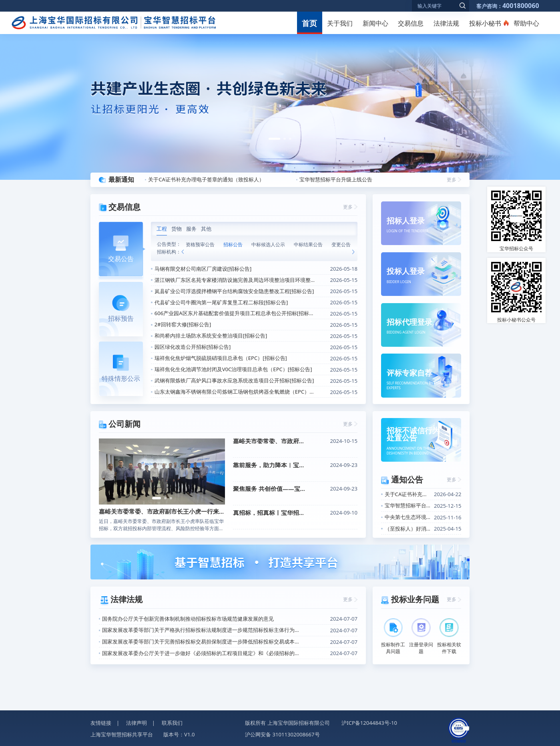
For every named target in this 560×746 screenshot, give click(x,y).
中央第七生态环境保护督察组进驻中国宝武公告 (408, 517)
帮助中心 (526, 23)
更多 (452, 180)
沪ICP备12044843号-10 (369, 723)
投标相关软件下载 (449, 636)
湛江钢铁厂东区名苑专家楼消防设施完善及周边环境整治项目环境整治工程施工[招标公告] (235, 280)
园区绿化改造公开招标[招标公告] (193, 347)
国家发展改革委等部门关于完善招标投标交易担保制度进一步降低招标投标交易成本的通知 (202, 641)
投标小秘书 (485, 23)
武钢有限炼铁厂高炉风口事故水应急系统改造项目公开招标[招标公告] (234, 380)
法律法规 (446, 23)
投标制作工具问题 (393, 636)
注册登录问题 (421, 636)
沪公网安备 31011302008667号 (282, 734)
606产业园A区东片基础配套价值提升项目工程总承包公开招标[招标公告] (235, 313)
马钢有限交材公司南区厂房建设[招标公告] (203, 269)
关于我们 (340, 23)
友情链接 (101, 723)
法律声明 (136, 723)
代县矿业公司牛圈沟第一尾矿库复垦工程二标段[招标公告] (221, 302)
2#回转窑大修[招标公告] (183, 324)
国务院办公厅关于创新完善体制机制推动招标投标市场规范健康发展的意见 (188, 619)
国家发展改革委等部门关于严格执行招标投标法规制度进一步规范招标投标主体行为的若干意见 (202, 630)
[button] (274, 139)
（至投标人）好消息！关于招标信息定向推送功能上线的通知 (408, 529)
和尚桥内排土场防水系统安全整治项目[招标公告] (211, 336)
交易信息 (411, 23)
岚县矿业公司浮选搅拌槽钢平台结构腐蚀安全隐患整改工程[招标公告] (234, 291)
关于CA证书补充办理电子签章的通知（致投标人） (206, 179)
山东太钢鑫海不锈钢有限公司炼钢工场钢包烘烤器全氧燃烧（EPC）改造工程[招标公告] (235, 392)
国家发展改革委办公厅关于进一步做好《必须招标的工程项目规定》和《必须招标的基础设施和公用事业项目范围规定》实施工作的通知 (202, 653)
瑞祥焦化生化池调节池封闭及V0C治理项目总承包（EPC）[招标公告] (233, 369)
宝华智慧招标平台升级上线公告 (336, 179)
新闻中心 (375, 23)
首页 (309, 23)
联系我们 (172, 723)
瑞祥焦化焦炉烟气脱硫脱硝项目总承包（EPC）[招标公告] (221, 358)
